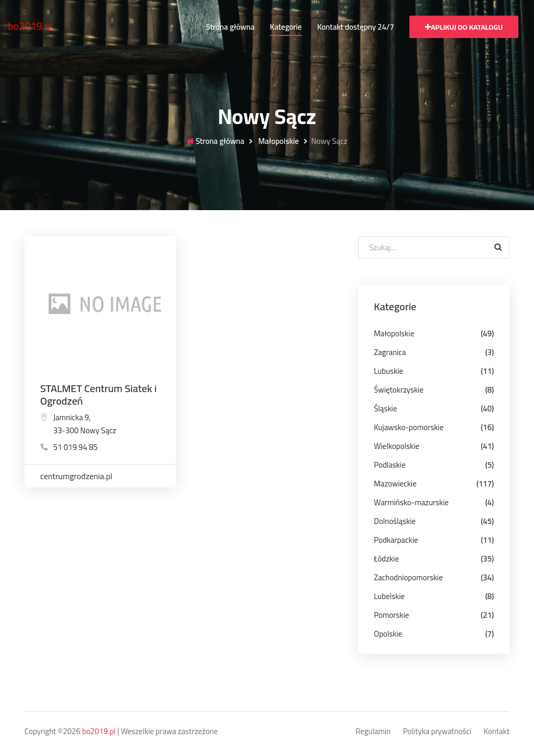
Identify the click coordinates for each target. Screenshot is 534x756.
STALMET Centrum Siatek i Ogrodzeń (99, 394)
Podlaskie (390, 465)
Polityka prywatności (437, 732)
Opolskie (388, 634)
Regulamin (373, 732)
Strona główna (230, 27)
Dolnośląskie (395, 521)
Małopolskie (278, 142)
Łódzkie (386, 559)
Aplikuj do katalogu (464, 27)
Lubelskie (389, 596)
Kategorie (286, 27)
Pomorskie (391, 615)
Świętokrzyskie (399, 390)
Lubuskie (389, 371)
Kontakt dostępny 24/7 (355, 27)
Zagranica (390, 352)
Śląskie (385, 409)
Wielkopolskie (397, 446)
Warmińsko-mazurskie (411, 502)
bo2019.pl (30, 26)
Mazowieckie (395, 484)
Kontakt (497, 732)
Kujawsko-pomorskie (409, 427)
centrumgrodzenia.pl (76, 476)
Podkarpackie (396, 540)
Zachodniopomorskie (408, 577)
